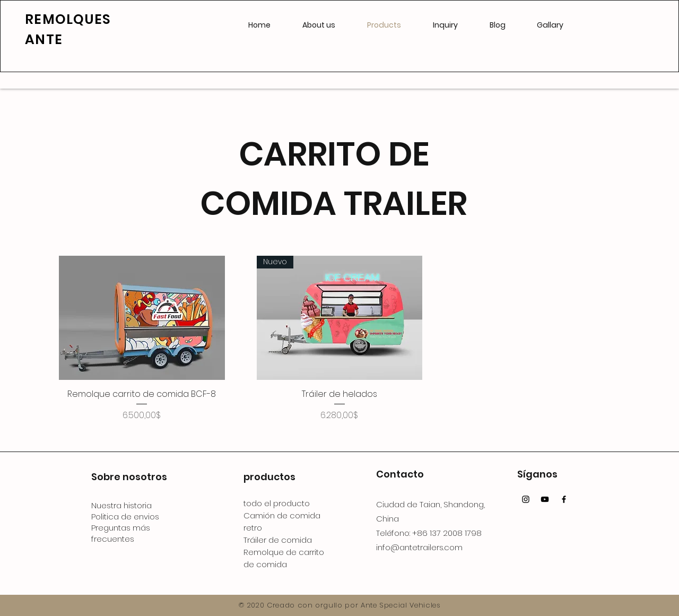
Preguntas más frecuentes (121, 533)
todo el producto (277, 503)
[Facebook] (564, 499)
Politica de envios (125, 517)
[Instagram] (526, 499)
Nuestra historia (121, 505)
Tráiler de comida (278, 540)
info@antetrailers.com (419, 547)
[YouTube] (545, 499)
